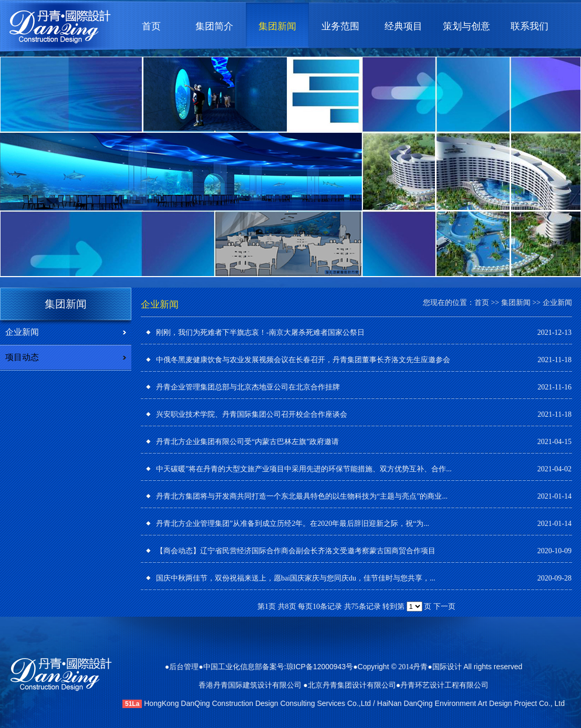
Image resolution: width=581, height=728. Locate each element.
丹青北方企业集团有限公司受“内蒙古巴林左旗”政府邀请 (247, 442)
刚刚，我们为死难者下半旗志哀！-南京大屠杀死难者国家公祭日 (260, 333)
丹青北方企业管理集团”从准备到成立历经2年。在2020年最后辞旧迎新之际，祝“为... (293, 524)
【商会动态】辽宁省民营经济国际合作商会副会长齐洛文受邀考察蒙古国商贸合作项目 (296, 551)
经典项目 (403, 26)
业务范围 (340, 26)
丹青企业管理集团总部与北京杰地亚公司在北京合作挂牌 (248, 387)
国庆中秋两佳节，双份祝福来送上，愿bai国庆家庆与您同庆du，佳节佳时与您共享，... (296, 578)
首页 (151, 26)
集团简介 (214, 26)
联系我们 (530, 26)
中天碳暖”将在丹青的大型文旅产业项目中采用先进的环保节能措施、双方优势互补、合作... (304, 469)
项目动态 (22, 357)
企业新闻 (22, 332)
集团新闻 (277, 26)
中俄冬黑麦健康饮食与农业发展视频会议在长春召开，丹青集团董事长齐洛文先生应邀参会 (303, 360)
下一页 (444, 606)
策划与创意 (466, 26)
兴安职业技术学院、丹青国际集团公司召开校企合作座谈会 (252, 414)
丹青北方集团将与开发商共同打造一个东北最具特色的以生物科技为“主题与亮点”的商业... (302, 496)
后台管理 (184, 667)
